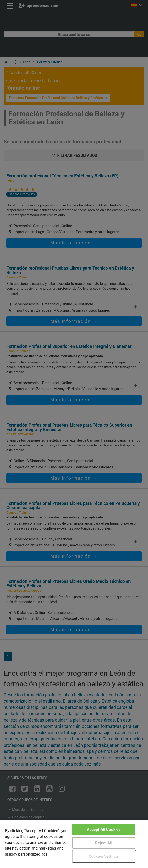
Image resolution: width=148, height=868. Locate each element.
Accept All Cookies (104, 829)
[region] (74, 844)
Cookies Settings (104, 856)
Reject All (104, 843)
